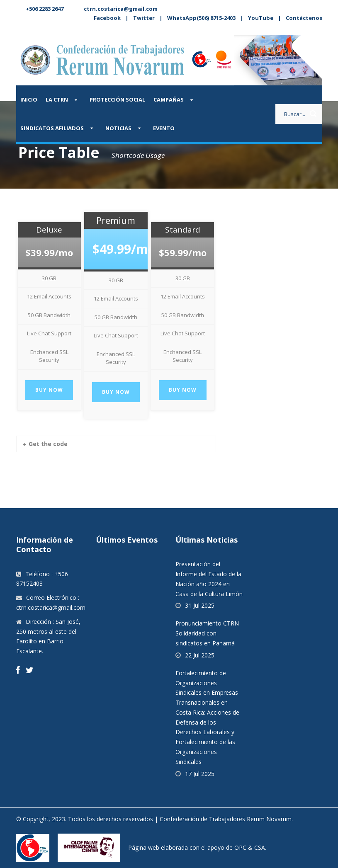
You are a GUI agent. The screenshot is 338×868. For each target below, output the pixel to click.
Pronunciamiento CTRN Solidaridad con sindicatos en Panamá (207, 633)
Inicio (29, 99)
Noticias (118, 128)
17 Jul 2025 (200, 774)
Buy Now (49, 390)
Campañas (169, 99)
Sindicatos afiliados (52, 128)
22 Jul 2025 (200, 655)
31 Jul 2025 (200, 605)
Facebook (107, 18)
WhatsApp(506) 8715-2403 (201, 18)
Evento (164, 128)
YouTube (261, 18)
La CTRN (57, 99)
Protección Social (117, 99)
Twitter (144, 18)
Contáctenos (304, 18)
